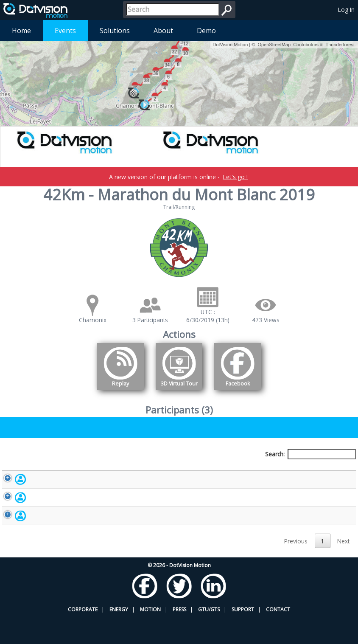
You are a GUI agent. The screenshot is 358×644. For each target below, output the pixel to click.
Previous (296, 567)
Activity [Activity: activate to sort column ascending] (274, 470)
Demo (206, 31)
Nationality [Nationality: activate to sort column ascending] (206, 470)
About (163, 31)
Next (343, 567)
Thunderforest (340, 45)
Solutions (115, 31)
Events (65, 31)
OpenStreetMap (274, 45)
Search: (310, 454)
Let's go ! (235, 177)
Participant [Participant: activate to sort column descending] (56, 470)
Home (21, 31)
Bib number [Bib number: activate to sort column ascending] (129, 470)
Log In (346, 10)
